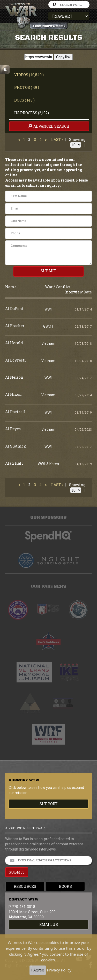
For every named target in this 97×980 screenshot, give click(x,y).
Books (65, 886)
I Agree (38, 970)
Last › (57, 139)
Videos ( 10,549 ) (29, 75)
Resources (25, 886)
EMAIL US (49, 924)
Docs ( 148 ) (24, 100)
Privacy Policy (59, 970)
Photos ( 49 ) (27, 87)
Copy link (63, 57)
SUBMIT (48, 271)
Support (49, 804)
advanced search (49, 126)
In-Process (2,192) (32, 113)
